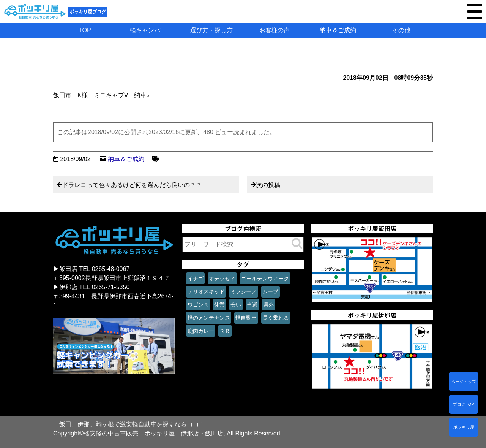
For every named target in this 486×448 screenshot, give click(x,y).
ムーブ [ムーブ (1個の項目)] (270, 291)
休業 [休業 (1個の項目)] (219, 305)
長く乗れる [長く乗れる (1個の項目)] (276, 318)
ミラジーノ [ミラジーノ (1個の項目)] (243, 291)
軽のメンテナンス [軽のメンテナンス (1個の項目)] (209, 318)
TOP (85, 30)
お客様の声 (275, 30)
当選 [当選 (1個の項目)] (252, 305)
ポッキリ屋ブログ (88, 12)
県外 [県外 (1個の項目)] (268, 305)
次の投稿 (268, 185)
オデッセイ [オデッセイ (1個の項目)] (222, 279)
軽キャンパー (148, 30)
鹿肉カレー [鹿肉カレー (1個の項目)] (201, 331)
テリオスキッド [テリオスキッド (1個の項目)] (206, 291)
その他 (401, 30)
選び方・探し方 (211, 30)
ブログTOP (463, 404)
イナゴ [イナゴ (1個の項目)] (196, 279)
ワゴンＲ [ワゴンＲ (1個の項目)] (198, 305)
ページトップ (464, 382)
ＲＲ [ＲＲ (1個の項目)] (225, 331)
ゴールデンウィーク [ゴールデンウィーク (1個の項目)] (265, 279)
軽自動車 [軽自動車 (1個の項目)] (246, 318)
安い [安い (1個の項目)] (236, 305)
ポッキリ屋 (464, 427)
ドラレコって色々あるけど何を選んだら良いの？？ (132, 185)
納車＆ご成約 (338, 30)
